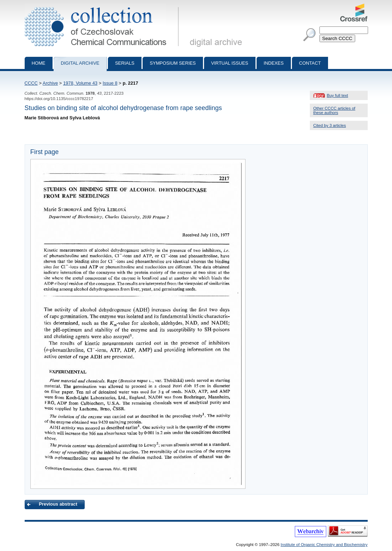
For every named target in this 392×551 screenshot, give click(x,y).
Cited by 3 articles (330, 125)
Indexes (274, 63)
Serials (125, 63)
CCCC (31, 83)
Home (39, 63)
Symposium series (173, 63)
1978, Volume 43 (80, 83)
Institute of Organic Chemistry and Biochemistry (324, 545)
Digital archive (80, 63)
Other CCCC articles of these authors (334, 110)
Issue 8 (110, 83)
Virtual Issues (230, 63)
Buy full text (338, 95)
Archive (50, 83)
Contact (310, 63)
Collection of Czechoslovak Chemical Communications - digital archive (103, 6)
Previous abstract (58, 504)
